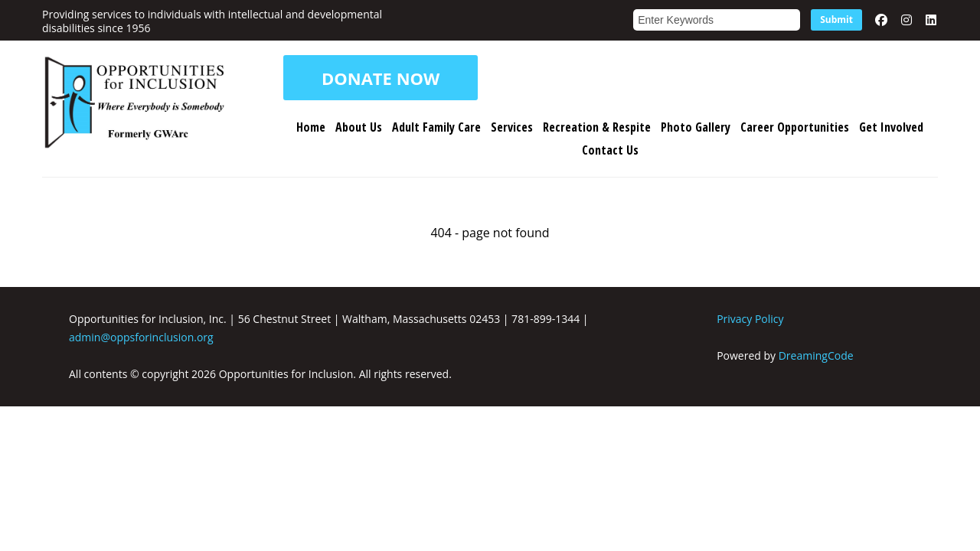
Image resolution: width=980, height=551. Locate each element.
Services (512, 127)
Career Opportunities (795, 127)
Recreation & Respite (597, 127)
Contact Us (610, 150)
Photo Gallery (696, 127)
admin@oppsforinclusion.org (141, 337)
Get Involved (891, 127)
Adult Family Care (436, 127)
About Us (359, 127)
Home (311, 127)
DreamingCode (816, 355)
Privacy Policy (750, 319)
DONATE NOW (381, 78)
